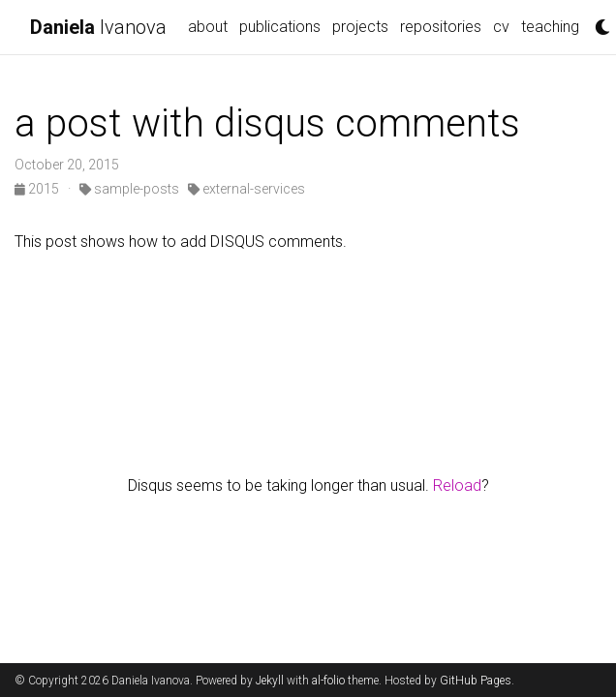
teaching (550, 27)
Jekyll (270, 681)
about (208, 27)
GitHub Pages (476, 681)
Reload (457, 485)
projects (360, 27)
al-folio (328, 681)
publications (280, 27)
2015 (38, 189)
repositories (441, 27)
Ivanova (98, 27)
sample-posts (129, 189)
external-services (246, 189)
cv (501, 27)
